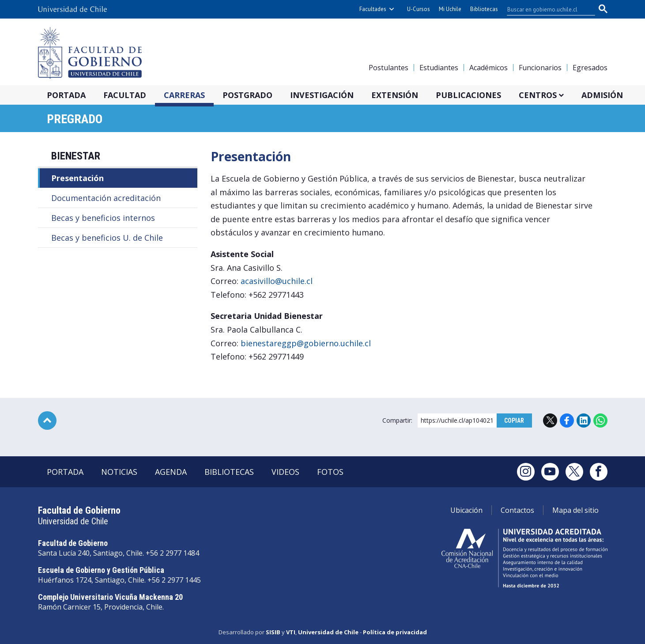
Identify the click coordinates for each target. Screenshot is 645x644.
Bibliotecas (484, 9)
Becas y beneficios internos (103, 218)
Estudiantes (439, 68)
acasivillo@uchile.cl (277, 281)
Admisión (602, 95)
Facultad (125, 95)
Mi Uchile (450, 9)
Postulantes (389, 68)
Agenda (171, 472)
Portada (66, 95)
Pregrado (75, 119)
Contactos (517, 510)
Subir (47, 420)
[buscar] (546, 9)
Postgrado (247, 95)
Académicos (488, 68)
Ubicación (466, 510)
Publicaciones (468, 95)
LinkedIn (584, 420)
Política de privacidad (395, 632)
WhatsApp (600, 420)
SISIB (273, 632)
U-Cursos (419, 9)
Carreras (184, 95)
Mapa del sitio (575, 510)
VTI (291, 632)
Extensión (395, 95)
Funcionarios (540, 68)
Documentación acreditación (106, 198)
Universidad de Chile (328, 632)
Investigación (322, 95)
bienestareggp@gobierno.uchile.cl (306, 343)
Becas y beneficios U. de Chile (107, 238)
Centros (538, 95)
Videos (285, 472)
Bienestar (76, 156)
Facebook (567, 420)
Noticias (119, 472)
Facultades (373, 9)
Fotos (330, 472)
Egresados (590, 68)
